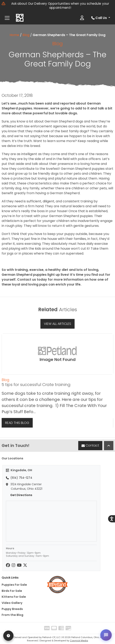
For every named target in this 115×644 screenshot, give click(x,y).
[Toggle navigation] (7, 18)
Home (14, 35)
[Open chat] (106, 635)
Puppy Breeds (12, 609)
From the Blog (12, 615)
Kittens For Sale (14, 597)
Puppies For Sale (14, 585)
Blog (26, 35)
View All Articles (57, 324)
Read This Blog (17, 423)
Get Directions (19, 495)
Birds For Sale (12, 591)
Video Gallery (12, 603)
